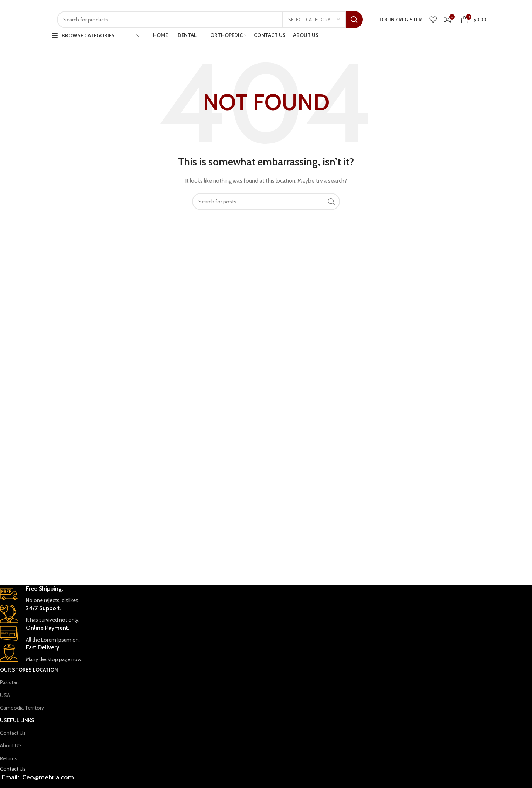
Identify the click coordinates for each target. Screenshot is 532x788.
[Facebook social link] (412, 6)
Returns (9, 758)
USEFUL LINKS (17, 720)
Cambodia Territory (22, 708)
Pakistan (9, 682)
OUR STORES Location (29, 670)
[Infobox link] (220, 595)
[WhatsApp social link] (421, 6)
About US (11, 745)
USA (5, 695)
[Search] (210, 20)
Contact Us (13, 733)
